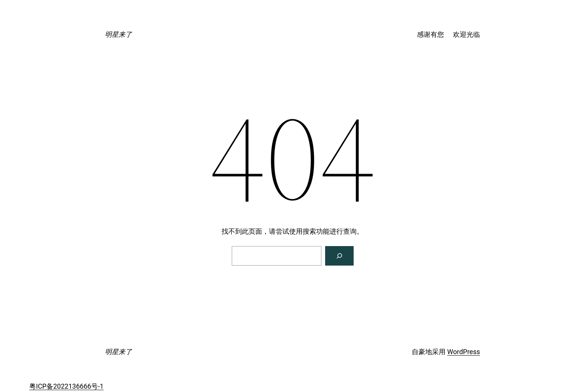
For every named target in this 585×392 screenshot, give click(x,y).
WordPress (464, 352)
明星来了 (118, 34)
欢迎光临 (466, 34)
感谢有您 (430, 34)
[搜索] (339, 256)
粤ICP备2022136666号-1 (66, 386)
